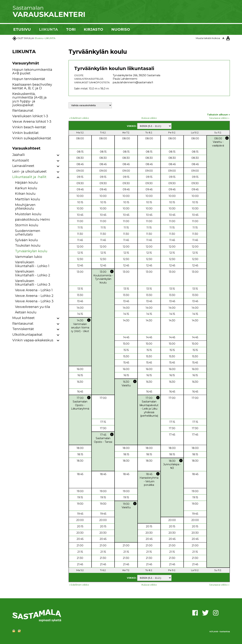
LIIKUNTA (48, 29)
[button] (58, 155)
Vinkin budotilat (25, 133)
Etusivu (39, 38)
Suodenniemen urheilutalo (28, 233)
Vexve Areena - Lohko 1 (34, 290)
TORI (71, 29)
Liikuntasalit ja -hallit (29, 177)
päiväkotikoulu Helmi (33, 220)
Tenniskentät (23, 329)
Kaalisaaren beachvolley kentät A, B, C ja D (32, 86)
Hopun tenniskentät (29, 79)
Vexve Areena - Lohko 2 (34, 296)
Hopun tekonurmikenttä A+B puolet (32, 72)
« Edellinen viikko (79, 118)
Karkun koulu (26, 188)
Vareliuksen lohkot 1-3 (30, 116)
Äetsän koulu (26, 312)
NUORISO (121, 29)
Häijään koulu (26, 183)
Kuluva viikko (149, 118)
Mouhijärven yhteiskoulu (25, 207)
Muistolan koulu (28, 214)
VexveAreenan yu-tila (33, 307)
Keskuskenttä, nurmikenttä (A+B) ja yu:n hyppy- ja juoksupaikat (29, 99)
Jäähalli (19, 155)
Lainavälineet (23, 166)
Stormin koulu (27, 225)
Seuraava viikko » (219, 118)
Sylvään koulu (26, 240)
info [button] (227, 138)
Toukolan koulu (28, 246)
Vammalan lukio (29, 257)
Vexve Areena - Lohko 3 (34, 301)
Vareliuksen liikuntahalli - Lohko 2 (33, 273)
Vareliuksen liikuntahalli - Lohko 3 (33, 283)
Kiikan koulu (25, 194)
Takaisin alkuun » (218, 115)
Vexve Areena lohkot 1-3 (32, 122)
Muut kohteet (23, 318)
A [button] (223, 38)
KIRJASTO (93, 29)
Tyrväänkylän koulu (31, 251)
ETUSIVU (22, 29)
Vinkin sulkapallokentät (32, 138)
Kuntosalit (21, 160)
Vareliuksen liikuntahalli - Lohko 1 (32, 264)
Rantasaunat (23, 111)
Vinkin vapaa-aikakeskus (33, 340)
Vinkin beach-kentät (29, 127)
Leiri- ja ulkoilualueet (29, 171)
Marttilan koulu (28, 199)
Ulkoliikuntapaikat (27, 335)
